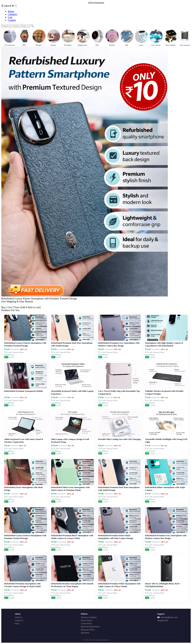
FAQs (17, 624)
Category (13, 14)
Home (11, 11)
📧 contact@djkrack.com (167, 617)
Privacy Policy (86, 620)
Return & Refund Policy (90, 627)
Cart (10, 17)
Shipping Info (163, 620)
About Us (19, 617)
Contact (12, 20)
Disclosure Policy (88, 630)
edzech (8, 6)
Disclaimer (85, 633)
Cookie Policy (86, 624)
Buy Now (6, 304)
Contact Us (19, 620)
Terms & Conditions (89, 617)
